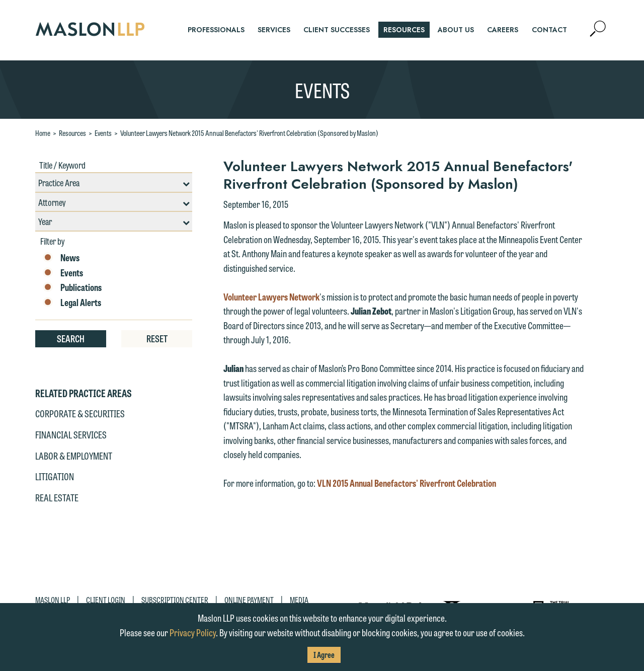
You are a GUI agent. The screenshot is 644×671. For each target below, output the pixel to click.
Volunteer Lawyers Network (271, 296)
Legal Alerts (72, 303)
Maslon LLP (53, 600)
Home (43, 133)
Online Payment (249, 600)
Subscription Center (175, 600)
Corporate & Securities (80, 413)
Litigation (55, 476)
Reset (157, 338)
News (61, 258)
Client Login (106, 600)
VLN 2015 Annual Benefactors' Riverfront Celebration (407, 483)
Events (103, 133)
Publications (72, 287)
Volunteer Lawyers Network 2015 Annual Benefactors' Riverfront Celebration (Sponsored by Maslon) (249, 133)
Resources (72, 133)
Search (71, 338)
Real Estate (57, 497)
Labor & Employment (74, 456)
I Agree (324, 655)
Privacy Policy (193, 632)
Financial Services (71, 434)
